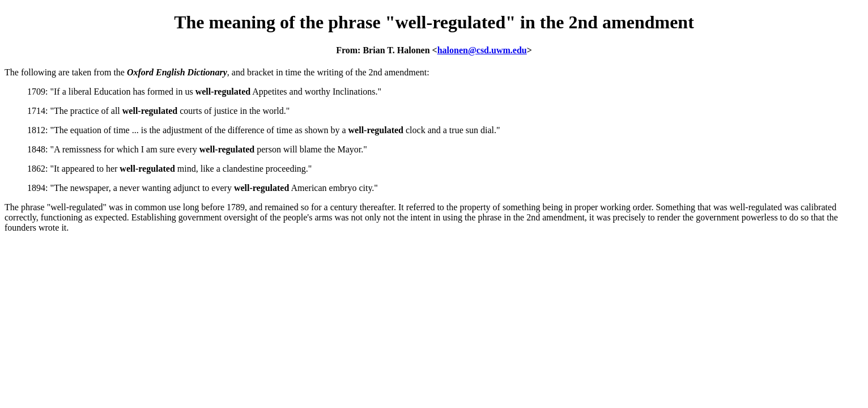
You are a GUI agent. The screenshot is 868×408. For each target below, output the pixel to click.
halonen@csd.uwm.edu (482, 50)
